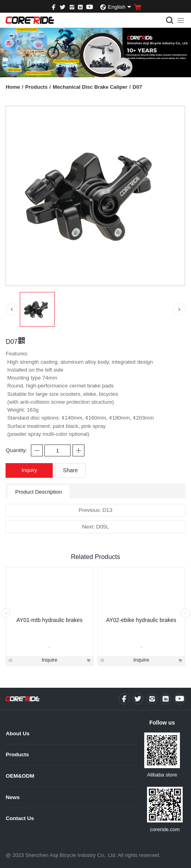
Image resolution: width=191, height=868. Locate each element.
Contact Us (20, 818)
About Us (17, 734)
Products (38, 87)
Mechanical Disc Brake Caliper (92, 87)
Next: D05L (95, 527)
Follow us (162, 723)
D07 (138, 87)
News (12, 797)
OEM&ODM (20, 776)
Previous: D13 (96, 510)
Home (14, 87)
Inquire (50, 660)
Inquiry (29, 470)
